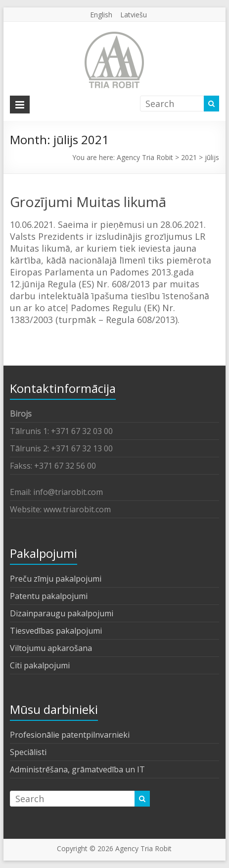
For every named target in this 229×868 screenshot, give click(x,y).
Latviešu (134, 15)
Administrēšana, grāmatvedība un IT (77, 769)
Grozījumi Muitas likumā (88, 202)
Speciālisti (28, 752)
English (101, 15)
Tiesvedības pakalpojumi (56, 631)
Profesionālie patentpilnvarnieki (70, 735)
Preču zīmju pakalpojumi (56, 579)
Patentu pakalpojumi (49, 596)
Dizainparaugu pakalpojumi (62, 613)
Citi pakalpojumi (40, 665)
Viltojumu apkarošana (51, 648)
